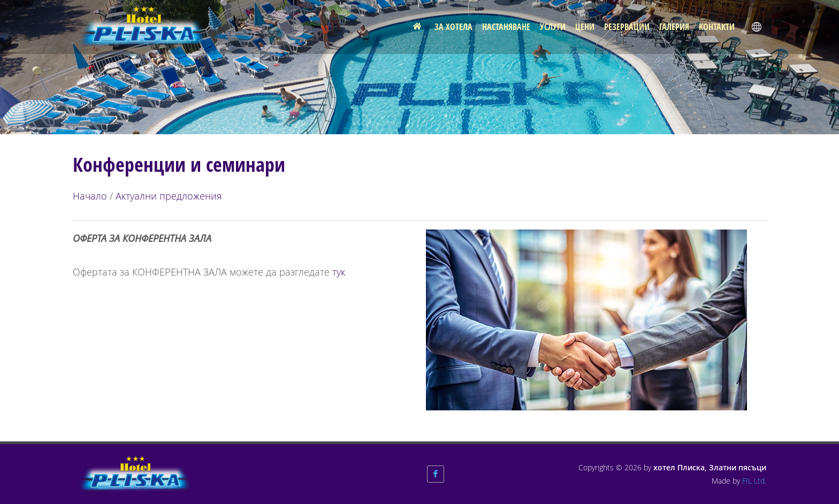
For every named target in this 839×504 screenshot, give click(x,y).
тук (339, 272)
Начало (90, 196)
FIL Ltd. (754, 481)
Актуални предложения (169, 196)
